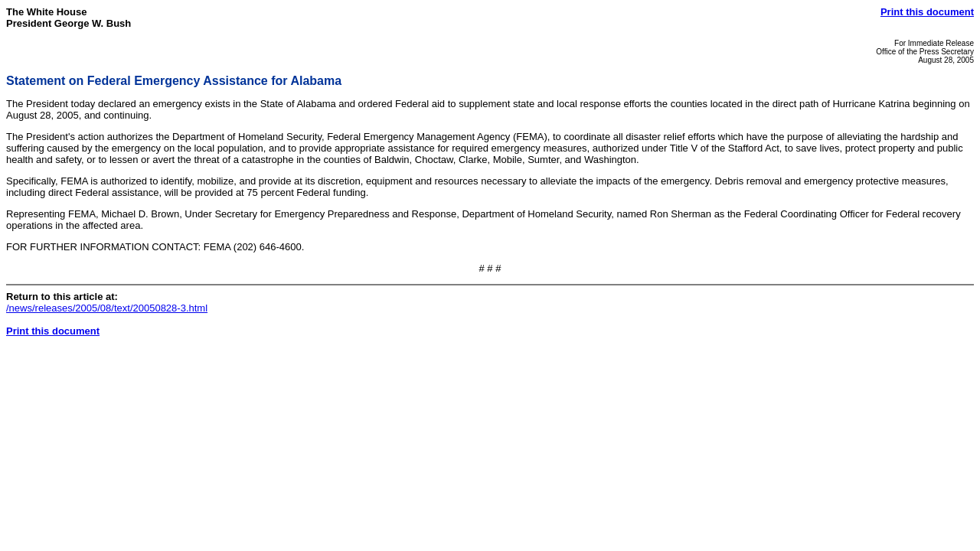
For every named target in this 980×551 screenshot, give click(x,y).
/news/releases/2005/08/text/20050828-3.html (107, 308)
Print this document (927, 12)
